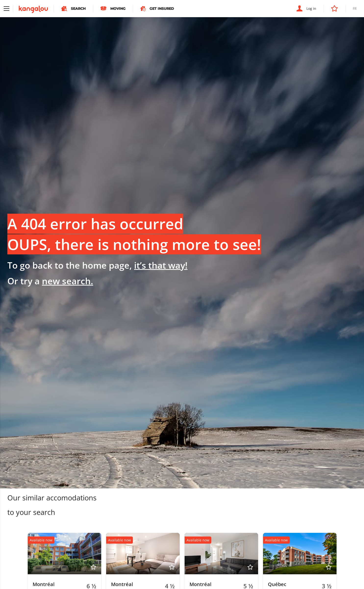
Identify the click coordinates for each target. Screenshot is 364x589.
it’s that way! (161, 265)
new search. (68, 281)
